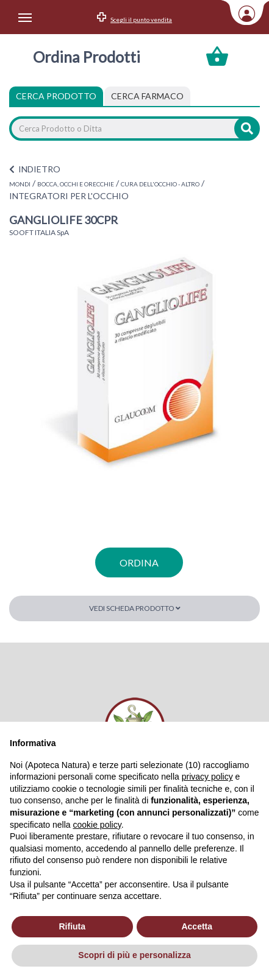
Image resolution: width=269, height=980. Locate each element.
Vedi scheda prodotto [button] (135, 608)
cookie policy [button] (97, 825)
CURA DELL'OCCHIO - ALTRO (160, 184)
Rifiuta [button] (72, 926)
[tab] (147, 96)
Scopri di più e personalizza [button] (134, 955)
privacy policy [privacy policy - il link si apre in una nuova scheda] (207, 777)
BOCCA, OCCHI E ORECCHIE (76, 184)
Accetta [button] (197, 926)
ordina (139, 562)
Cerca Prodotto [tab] (56, 96)
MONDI (20, 184)
